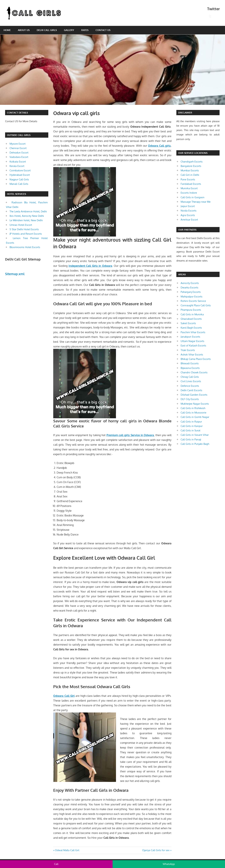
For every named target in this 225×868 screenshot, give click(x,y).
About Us (24, 30)
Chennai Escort (18, 148)
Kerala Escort (17, 166)
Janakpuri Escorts (190, 337)
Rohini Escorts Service (193, 301)
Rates (85, 30)
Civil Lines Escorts (191, 381)
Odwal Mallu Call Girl (67, 850)
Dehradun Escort (19, 153)
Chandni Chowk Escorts (194, 372)
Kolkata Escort (18, 162)
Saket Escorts (188, 323)
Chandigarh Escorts (192, 162)
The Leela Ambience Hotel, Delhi (28, 211)
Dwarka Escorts (189, 287)
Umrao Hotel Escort (21, 225)
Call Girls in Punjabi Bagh (195, 444)
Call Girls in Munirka (192, 314)
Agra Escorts (188, 215)
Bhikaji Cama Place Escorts (196, 359)
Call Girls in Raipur (191, 422)
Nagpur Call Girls (19, 179)
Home (7, 30)
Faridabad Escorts (191, 184)
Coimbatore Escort (20, 170)
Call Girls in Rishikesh (193, 408)
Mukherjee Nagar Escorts (195, 404)
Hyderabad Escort (20, 175)
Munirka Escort (189, 188)
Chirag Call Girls (190, 377)
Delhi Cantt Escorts (191, 390)
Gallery (69, 30)
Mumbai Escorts (190, 170)
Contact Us (103, 30)
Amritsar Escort (189, 220)
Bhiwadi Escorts (190, 363)
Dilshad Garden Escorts (194, 395)
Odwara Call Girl (64, 696)
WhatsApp (169, 864)
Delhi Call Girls (47, 30)
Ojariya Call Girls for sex (156, 850)
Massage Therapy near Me (196, 202)
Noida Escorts (189, 211)
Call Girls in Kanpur (192, 426)
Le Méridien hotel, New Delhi (26, 220)
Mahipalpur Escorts (191, 297)
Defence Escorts (190, 386)
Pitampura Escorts (191, 310)
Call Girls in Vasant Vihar (195, 435)
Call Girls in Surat (190, 430)
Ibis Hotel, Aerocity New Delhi (27, 216)
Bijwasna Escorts (190, 368)
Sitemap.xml (15, 274)
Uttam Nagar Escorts (192, 341)
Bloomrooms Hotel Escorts (25, 247)
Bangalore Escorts (191, 166)
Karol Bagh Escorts (191, 328)
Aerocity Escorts (190, 283)
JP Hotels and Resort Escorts (26, 234)
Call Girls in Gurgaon (193, 197)
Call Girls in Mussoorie (193, 413)
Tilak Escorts (188, 350)
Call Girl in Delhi (190, 175)
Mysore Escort (18, 144)
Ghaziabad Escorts (191, 319)
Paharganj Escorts (191, 292)
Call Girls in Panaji (191, 439)
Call (56, 864)
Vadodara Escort (19, 157)
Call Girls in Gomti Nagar (195, 417)
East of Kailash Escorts (193, 346)
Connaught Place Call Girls (196, 305)
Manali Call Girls (19, 184)
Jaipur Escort (188, 206)
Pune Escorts (188, 179)
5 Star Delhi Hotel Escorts (24, 229)
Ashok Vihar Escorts (192, 355)
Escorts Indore (189, 193)
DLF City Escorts (190, 399)
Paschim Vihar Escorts (193, 332)
